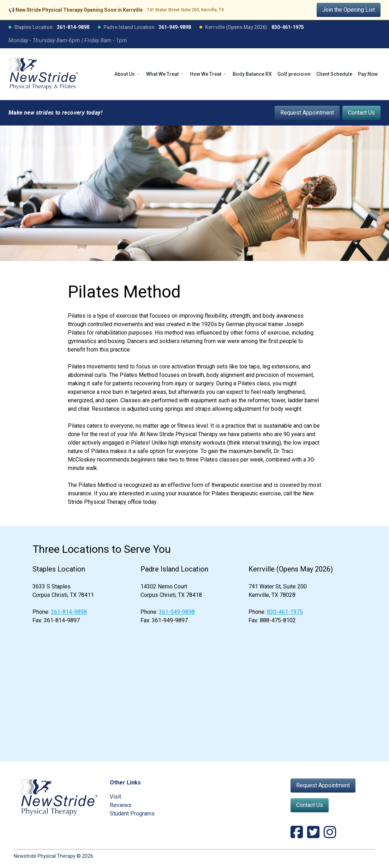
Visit (115, 797)
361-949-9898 (175, 27)
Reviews (121, 805)
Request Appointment (307, 113)
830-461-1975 (288, 27)
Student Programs (132, 814)
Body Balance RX (252, 74)
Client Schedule (334, 74)
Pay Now (368, 74)
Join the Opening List (349, 10)
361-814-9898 (73, 27)
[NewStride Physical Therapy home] (44, 74)
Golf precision (294, 74)
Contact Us (361, 113)
